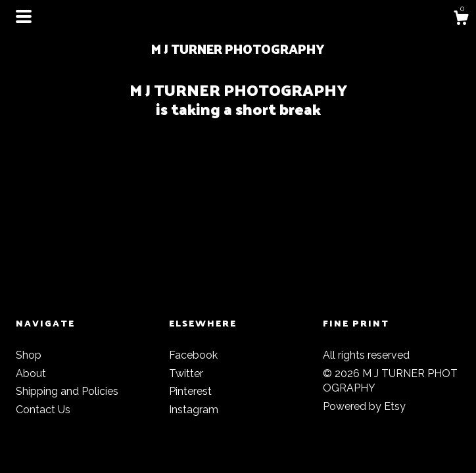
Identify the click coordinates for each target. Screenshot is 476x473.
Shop (29, 355)
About (31, 373)
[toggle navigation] (24, 16)
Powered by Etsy (364, 406)
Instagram (194, 410)
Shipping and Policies (67, 391)
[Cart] (461, 20)
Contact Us (43, 410)
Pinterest (190, 391)
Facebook (193, 355)
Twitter (186, 373)
